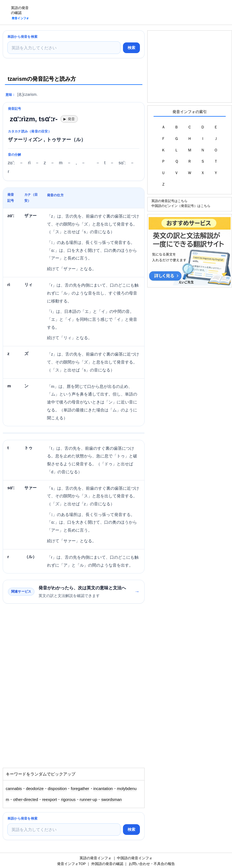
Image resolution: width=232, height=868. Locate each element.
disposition (57, 789)
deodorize (35, 789)
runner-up (89, 800)
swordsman (111, 800)
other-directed (26, 800)
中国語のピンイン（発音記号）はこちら (181, 206)
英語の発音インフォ (96, 858)
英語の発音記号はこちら (169, 201)
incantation (103, 789)
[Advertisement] (133, 12)
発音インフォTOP (71, 864)
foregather (80, 789)
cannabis (14, 789)
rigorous (68, 800)
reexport (49, 800)
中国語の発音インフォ (135, 858)
